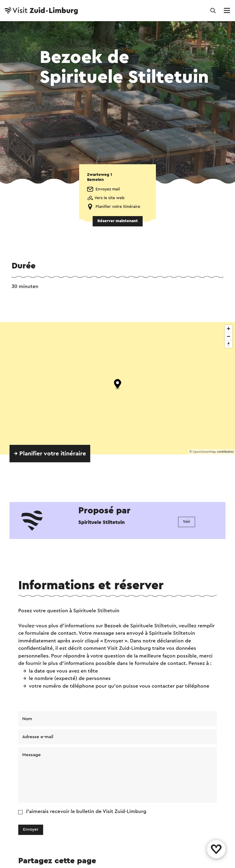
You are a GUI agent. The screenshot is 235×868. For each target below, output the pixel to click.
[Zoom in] (229, 329)
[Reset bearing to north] (229, 344)
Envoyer (31, 830)
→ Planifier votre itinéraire (50, 454)
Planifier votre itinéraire (118, 207)
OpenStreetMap (204, 452)
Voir (187, 522)
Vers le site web (110, 198)
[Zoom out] (229, 336)
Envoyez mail (108, 189)
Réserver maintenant (118, 221)
